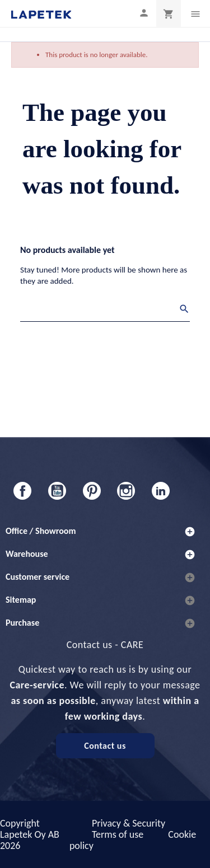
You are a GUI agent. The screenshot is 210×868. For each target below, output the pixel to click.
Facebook (22, 491)
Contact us (105, 746)
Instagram (126, 491)
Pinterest (92, 491)
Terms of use (118, 834)
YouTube (57, 491)
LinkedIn (161, 491)
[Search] (105, 310)
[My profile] (144, 13)
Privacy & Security (129, 823)
